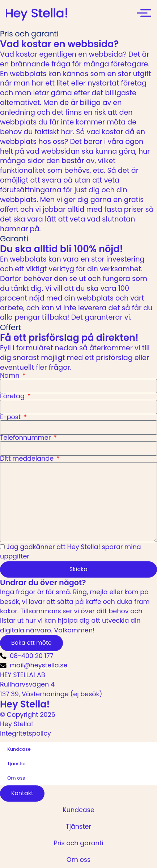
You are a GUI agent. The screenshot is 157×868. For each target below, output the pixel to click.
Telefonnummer (26, 438)
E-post (11, 417)
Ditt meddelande (28, 459)
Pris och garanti (78, 843)
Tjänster (17, 764)
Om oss (16, 778)
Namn (10, 376)
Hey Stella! (25, 704)
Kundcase (19, 749)
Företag (13, 396)
